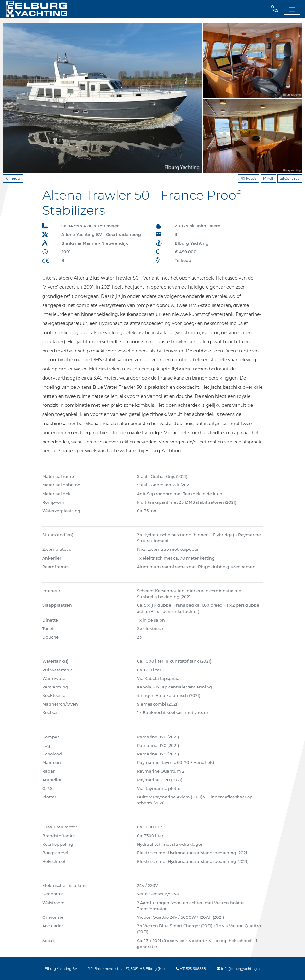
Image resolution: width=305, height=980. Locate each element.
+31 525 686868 (191, 969)
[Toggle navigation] (292, 9)
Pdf (268, 178)
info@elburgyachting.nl (239, 969)
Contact (290, 178)
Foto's (249, 178)
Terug (13, 178)
